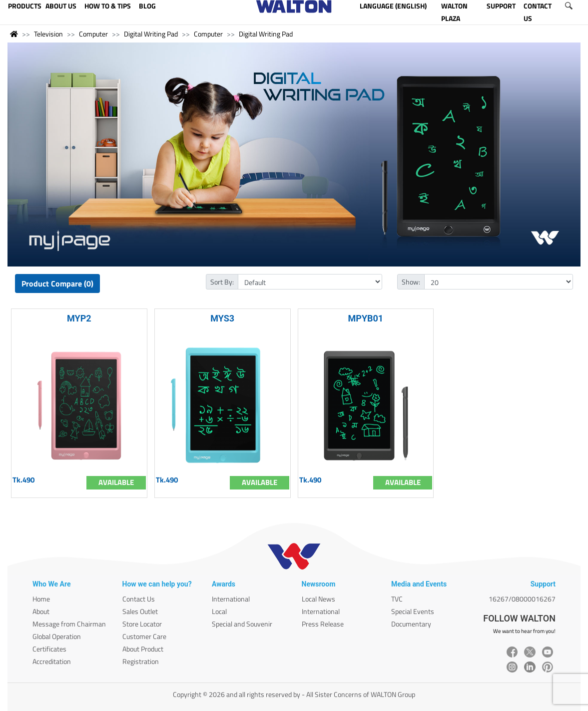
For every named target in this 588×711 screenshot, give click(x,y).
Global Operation (57, 636)
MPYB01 (366, 318)
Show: (411, 282)
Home (41, 599)
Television (48, 34)
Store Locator (142, 624)
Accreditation (52, 661)
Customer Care (144, 636)
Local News (318, 599)
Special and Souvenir (242, 624)
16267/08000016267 (522, 599)
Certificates (49, 649)
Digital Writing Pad (151, 34)
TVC (397, 599)
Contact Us (139, 599)
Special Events (413, 611)
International (231, 599)
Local (219, 611)
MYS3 (222, 318)
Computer (93, 34)
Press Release (323, 624)
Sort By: (222, 282)
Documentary (411, 624)
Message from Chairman (69, 624)
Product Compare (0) (57, 283)
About (41, 611)
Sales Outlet (140, 611)
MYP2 (79, 318)
